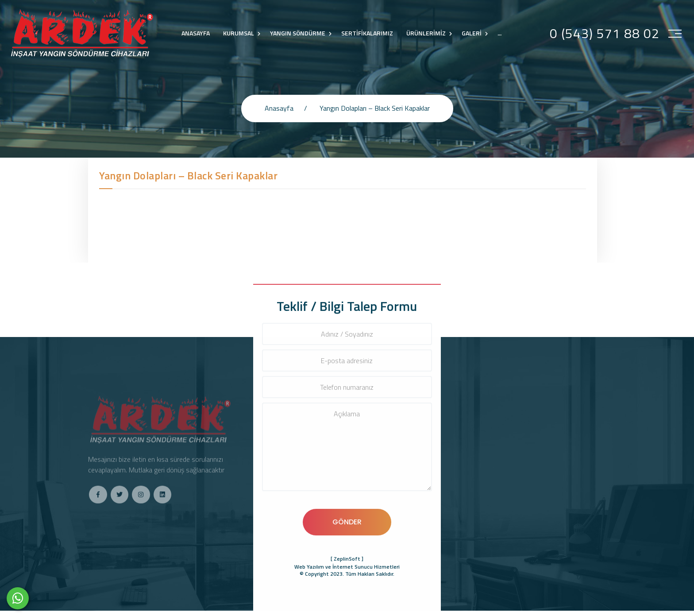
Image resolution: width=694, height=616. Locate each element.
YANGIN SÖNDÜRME (298, 33)
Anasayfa (279, 108)
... (499, 33)
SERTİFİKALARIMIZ (367, 33)
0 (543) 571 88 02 (605, 33)
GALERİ (472, 33)
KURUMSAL (239, 33)
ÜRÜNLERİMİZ (426, 33)
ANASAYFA (196, 33)
